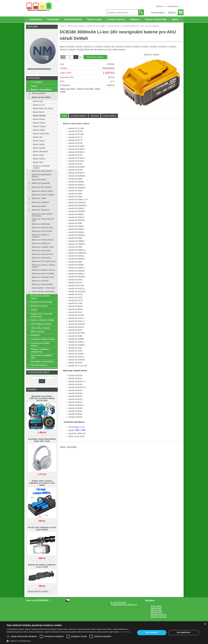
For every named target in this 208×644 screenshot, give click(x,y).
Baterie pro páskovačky (41, 251)
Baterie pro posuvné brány (43, 254)
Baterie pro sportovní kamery (44, 270)
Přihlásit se (160, 6)
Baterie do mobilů (39, 198)
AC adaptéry (37, 82)
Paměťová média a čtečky (43, 339)
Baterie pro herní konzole (42, 231)
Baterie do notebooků (40, 202)
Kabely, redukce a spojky (42, 320)
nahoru (63, 447)
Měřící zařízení (38, 332)
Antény (34, 86)
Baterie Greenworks (41, 134)
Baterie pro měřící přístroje (43, 240)
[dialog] (104, 633)
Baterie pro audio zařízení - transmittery (43, 215)
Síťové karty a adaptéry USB (42, 357)
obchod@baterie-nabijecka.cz (124, 605)
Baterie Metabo (39, 148)
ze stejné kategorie (79, 116)
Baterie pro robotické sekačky (41, 167)
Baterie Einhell (39, 119)
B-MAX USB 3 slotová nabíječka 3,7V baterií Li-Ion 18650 (42, 483)
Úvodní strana (36, 19)
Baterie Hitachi (39, 141)
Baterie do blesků (39, 180)
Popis (64, 116)
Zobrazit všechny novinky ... (39, 591)
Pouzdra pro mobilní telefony (40, 344)
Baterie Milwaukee (40, 152)
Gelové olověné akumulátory (43, 292)
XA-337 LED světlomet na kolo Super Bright (42, 528)
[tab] (64, 116)
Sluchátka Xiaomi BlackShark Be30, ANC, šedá (42, 440)
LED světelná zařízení (41, 324)
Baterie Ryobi (38, 155)
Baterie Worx (38, 162)
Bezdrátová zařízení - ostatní (41, 297)
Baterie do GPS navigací (42, 187)
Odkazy (175, 19)
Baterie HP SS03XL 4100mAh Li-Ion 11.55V (42, 566)
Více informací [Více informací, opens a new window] (125, 632)
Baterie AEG (38, 101)
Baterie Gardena (40, 126)
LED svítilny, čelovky (40, 328)
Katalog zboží (53, 19)
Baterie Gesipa (39, 130)
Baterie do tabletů (39, 206)
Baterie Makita (39, 144)
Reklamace (135, 19)
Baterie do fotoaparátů (41, 183)
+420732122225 (118, 602)
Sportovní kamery (39, 365)
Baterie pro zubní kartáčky (42, 284)
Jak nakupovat (156, 613)
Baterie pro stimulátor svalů (43, 277)
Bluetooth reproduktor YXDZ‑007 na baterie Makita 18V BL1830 (42, 398)
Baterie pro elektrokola (41, 224)
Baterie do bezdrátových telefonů (42, 176)
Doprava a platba (95, 19)
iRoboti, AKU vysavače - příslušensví (42, 315)
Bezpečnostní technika (41, 302)
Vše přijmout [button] (152, 633)
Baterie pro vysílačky (40, 281)
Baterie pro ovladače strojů (43, 247)
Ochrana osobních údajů (156, 19)
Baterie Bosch (39, 112)
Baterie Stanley (39, 159)
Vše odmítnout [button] (184, 633)
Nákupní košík (156, 610)
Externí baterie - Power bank (43, 288)
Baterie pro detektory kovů (42, 228)
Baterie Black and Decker (43, 109)
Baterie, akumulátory (68, 89)
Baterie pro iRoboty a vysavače (40, 236)
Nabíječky (35, 335)
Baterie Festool (39, 123)
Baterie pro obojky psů (41, 243)
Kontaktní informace (116, 19)
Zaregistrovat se (173, 6)
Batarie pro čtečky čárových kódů (43, 220)
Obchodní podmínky (73, 19)
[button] (70, 641)
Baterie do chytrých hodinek (43, 195)
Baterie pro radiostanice (41, 258)
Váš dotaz (94, 116)
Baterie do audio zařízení (42, 171)
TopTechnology (108, 68)
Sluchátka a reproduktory (42, 361)
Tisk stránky (72, 447)
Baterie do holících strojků (42, 191)
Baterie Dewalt (39, 116)
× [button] (205, 624)
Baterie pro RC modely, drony (44, 261)
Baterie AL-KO (39, 105)
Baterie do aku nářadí (85, 89)
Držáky (34, 310)
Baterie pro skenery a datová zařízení (43, 266)
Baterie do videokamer (41, 210)
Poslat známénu (109, 116)
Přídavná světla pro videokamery (40, 350)
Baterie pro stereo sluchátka (43, 274)
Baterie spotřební (39, 93)
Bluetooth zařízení (39, 306)
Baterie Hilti (38, 137)
